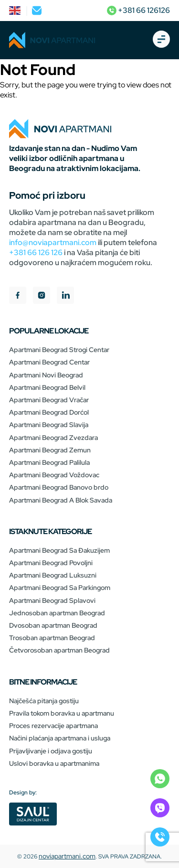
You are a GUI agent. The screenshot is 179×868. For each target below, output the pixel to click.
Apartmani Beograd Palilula (49, 462)
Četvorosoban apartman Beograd (59, 650)
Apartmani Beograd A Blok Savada (61, 500)
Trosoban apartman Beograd (52, 638)
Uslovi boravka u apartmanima (54, 763)
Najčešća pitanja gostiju (44, 701)
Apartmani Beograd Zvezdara (53, 438)
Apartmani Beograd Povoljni (51, 563)
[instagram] (42, 296)
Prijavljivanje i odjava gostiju (51, 751)
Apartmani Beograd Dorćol (49, 412)
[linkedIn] (65, 296)
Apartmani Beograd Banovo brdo (59, 487)
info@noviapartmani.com (53, 242)
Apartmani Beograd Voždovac (54, 475)
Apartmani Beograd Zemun (50, 450)
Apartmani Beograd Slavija (49, 425)
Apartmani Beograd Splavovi (52, 600)
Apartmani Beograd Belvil (47, 387)
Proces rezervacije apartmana (53, 726)
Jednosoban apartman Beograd (57, 613)
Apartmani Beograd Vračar (49, 400)
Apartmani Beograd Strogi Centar (59, 350)
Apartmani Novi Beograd (46, 375)
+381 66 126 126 (36, 252)
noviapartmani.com (67, 856)
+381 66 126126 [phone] (138, 10)
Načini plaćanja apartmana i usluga (60, 738)
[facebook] (18, 296)
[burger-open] (161, 40)
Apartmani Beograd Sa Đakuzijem (59, 550)
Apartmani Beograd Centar (49, 362)
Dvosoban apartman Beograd (53, 625)
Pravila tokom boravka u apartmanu (62, 713)
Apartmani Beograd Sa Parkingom (60, 588)
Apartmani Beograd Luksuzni (53, 575)
